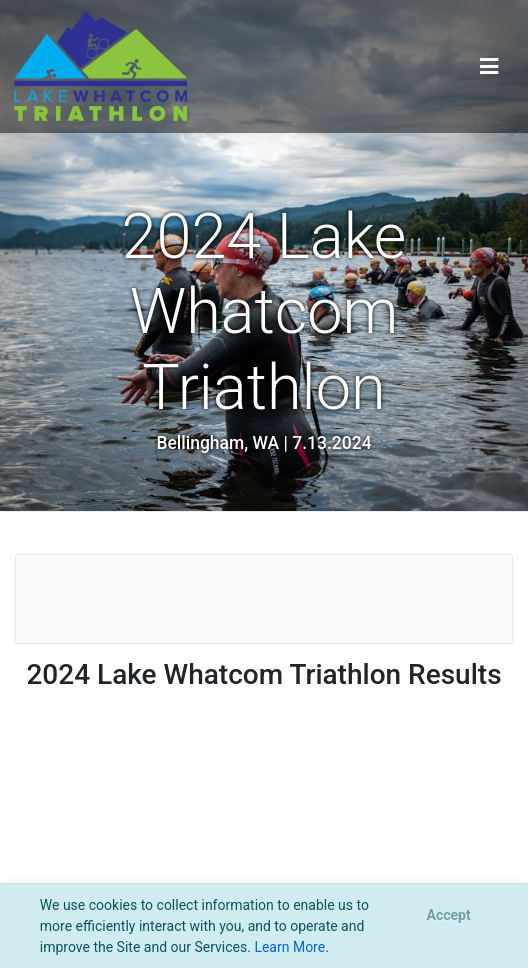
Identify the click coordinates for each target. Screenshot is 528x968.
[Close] (448, 916)
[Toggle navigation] (489, 66)
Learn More (289, 947)
